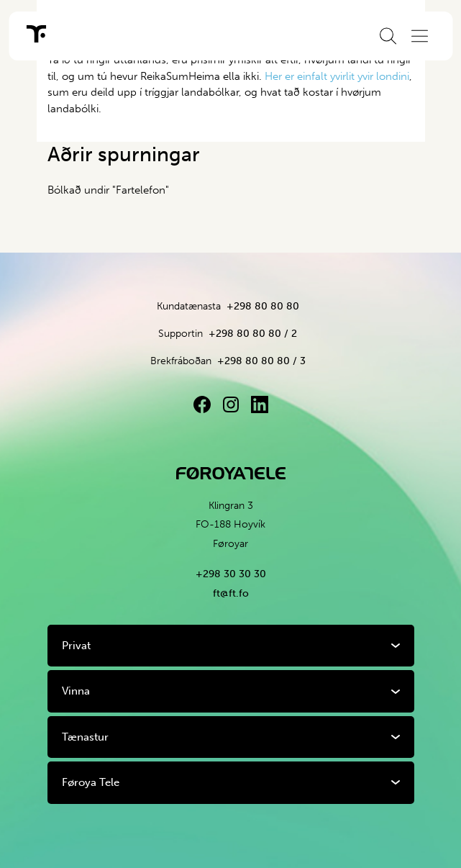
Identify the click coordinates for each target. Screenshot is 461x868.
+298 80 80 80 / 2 (253, 334)
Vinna (76, 691)
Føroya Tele (91, 782)
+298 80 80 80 (263, 306)
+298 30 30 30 (231, 574)
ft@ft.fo (231, 593)
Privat (76, 646)
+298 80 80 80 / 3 (261, 361)
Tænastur (85, 737)
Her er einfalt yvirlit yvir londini (337, 76)
